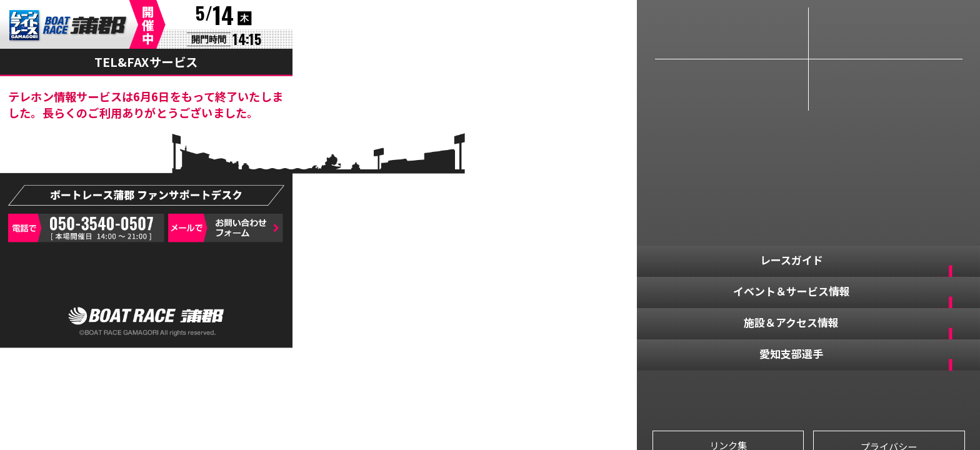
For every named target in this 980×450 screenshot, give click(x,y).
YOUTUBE (848, 396)
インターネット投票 (886, 85)
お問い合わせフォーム (225, 228)
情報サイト (886, 33)
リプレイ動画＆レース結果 (732, 85)
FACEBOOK (690, 396)
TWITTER (769, 396)
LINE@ (927, 396)
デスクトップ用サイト (146, 281)
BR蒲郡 (68, 26)
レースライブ (732, 33)
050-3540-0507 (86, 228)
